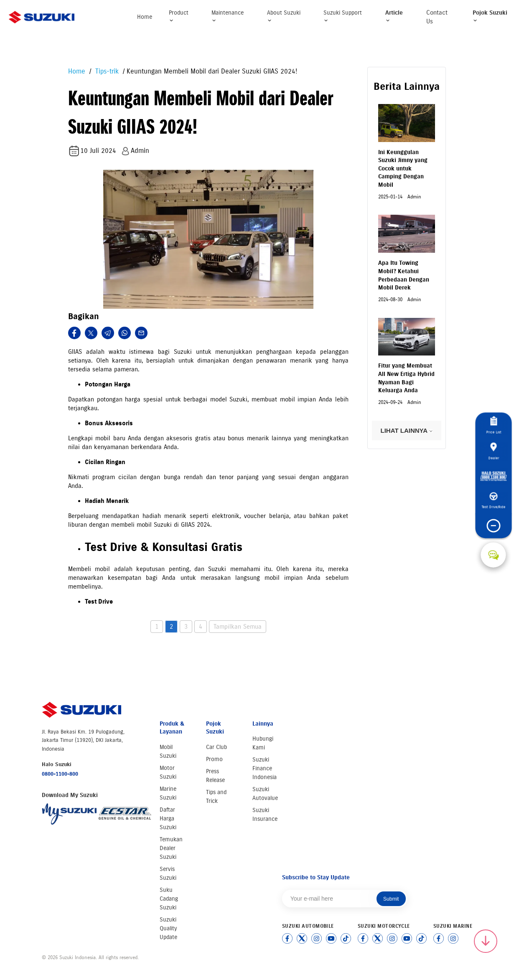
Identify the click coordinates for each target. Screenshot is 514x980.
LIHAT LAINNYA (407, 430)
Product (179, 16)
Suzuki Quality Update (168, 928)
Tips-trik (106, 71)
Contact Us (437, 17)
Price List (494, 425)
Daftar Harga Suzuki (168, 819)
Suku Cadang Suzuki (169, 899)
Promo (214, 759)
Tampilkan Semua (238, 627)
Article (394, 16)
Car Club (216, 747)
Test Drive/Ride (493, 501)
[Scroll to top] (486, 941)
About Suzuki (284, 16)
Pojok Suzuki (490, 16)
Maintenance (228, 16)
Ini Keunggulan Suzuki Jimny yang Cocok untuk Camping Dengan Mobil (403, 169)
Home (145, 17)
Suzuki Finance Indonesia (265, 768)
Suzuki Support (343, 16)
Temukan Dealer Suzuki (171, 848)
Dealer (494, 451)
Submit (391, 899)
